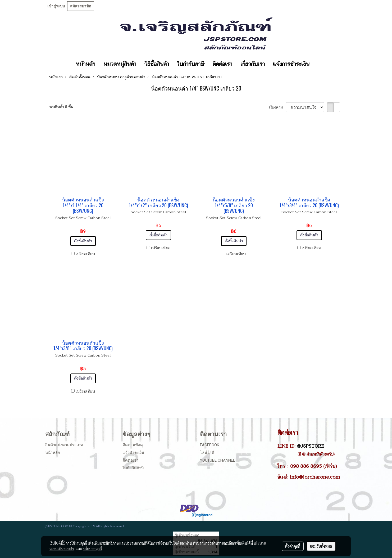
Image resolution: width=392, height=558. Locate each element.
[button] (318, 64)
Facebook (210, 445)
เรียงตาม (277, 107)
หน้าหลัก (85, 64)
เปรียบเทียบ (85, 254)
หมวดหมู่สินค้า (120, 64)
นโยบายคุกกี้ (93, 549)
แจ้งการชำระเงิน (291, 64)
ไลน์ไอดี (207, 453)
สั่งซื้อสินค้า (83, 241)
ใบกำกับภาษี (191, 64)
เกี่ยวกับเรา (253, 64)
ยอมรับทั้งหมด (321, 546)
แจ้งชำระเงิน (133, 453)
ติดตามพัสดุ (133, 445)
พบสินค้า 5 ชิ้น (61, 107)
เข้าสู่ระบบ (56, 6)
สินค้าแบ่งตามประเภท (64, 445)
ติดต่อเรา (222, 64)
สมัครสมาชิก (81, 6)
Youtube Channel (218, 460)
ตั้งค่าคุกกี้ (293, 546)
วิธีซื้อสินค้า (157, 64)
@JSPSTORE (310, 446)
